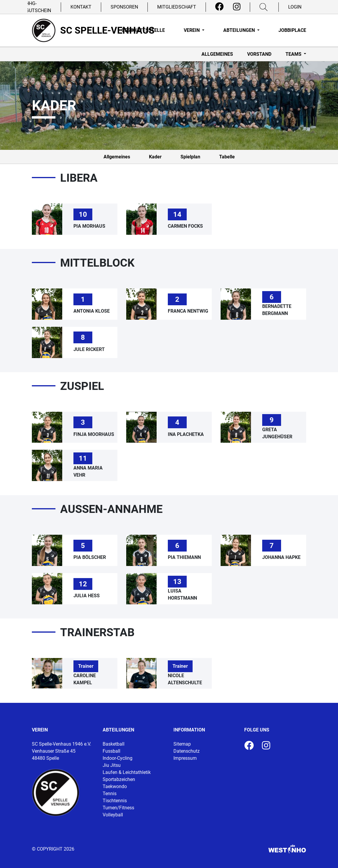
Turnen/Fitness (118, 808)
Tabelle (227, 157)
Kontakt (81, 7)
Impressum (185, 758)
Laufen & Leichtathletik (127, 772)
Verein (192, 30)
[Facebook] (219, 7)
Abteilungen (240, 30)
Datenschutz (187, 751)
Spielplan (190, 157)
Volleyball (113, 815)
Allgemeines (217, 54)
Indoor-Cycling (118, 758)
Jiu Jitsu (112, 765)
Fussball (111, 751)
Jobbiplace (292, 30)
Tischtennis (115, 801)
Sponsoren (124, 7)
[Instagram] (237, 7)
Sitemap (182, 744)
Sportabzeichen (119, 779)
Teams (294, 54)
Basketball (114, 744)
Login (295, 7)
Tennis (110, 794)
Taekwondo (115, 786)
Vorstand (259, 54)
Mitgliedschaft (177, 7)
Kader (155, 157)
